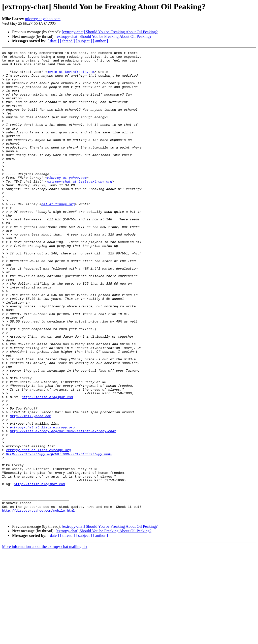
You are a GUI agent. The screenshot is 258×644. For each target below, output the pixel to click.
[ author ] (101, 41)
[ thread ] (67, 41)
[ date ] (53, 41)
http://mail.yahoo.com (30, 489)
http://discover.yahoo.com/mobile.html (38, 603)
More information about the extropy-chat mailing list (45, 640)
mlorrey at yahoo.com (43, 19)
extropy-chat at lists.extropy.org (79, 208)
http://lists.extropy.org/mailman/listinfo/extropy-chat (63, 507)
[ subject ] (84, 41)
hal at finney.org (58, 235)
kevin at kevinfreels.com (71, 76)
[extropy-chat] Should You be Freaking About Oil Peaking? (110, 32)
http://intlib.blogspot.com (47, 466)
